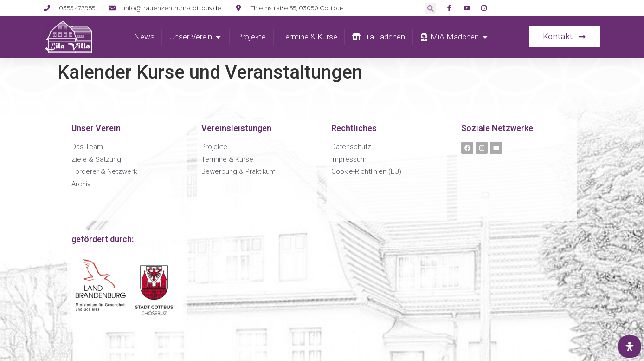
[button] (431, 8)
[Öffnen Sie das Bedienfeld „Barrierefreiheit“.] (630, 347)
